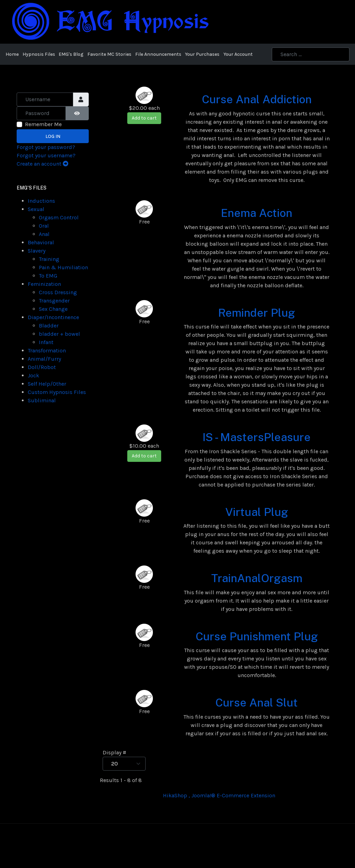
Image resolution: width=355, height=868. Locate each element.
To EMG (48, 276)
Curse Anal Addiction (257, 99)
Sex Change (53, 309)
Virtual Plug (257, 512)
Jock (33, 375)
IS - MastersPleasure (257, 437)
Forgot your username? (46, 155)
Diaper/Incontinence (53, 317)
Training (49, 259)
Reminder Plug (257, 313)
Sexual (36, 209)
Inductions (41, 201)
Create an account (42, 164)
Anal (44, 234)
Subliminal (42, 400)
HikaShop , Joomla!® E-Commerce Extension (219, 795)
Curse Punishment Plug (257, 636)
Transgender (54, 301)
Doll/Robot (42, 367)
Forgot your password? (46, 147)
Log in (53, 136)
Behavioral (41, 242)
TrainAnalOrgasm (257, 578)
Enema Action (257, 213)
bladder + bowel (59, 334)
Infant (46, 342)
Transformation (47, 350)
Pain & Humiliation (63, 267)
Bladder (49, 326)
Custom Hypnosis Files (57, 392)
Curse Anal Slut (257, 703)
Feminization (44, 284)
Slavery (37, 251)
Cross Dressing (58, 292)
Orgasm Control (59, 217)
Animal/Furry (44, 359)
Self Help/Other (47, 384)
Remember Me (43, 124)
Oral (44, 226)
